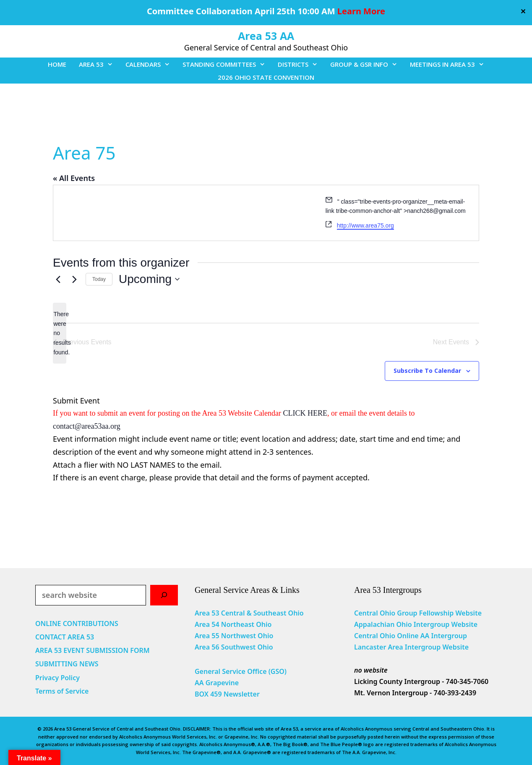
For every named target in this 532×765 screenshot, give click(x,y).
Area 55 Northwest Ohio (234, 636)
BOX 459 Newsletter (227, 694)
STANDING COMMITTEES (227, 64)
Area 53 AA (266, 36)
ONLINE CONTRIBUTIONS (77, 624)
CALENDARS (151, 64)
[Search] (164, 595)
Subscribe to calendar (427, 371)
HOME (57, 64)
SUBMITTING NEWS (67, 664)
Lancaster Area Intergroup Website (411, 647)
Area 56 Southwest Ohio (234, 647)
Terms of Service (62, 691)
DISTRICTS (301, 64)
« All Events (74, 178)
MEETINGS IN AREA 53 (450, 64)
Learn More (361, 11)
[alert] (60, 333)
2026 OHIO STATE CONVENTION (266, 77)
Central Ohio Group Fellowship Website (418, 613)
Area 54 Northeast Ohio (233, 624)
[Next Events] (74, 279)
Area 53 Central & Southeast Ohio (249, 613)
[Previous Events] (58, 279)
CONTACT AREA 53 (65, 637)
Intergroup (449, 636)
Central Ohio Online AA (393, 636)
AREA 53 (99, 64)
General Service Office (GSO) (241, 671)
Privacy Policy (57, 678)
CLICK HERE (305, 413)
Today (99, 279)
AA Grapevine (217, 683)
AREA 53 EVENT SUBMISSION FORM (93, 650)
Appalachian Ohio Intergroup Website (416, 624)
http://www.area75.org (365, 225)
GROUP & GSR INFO (367, 64)
